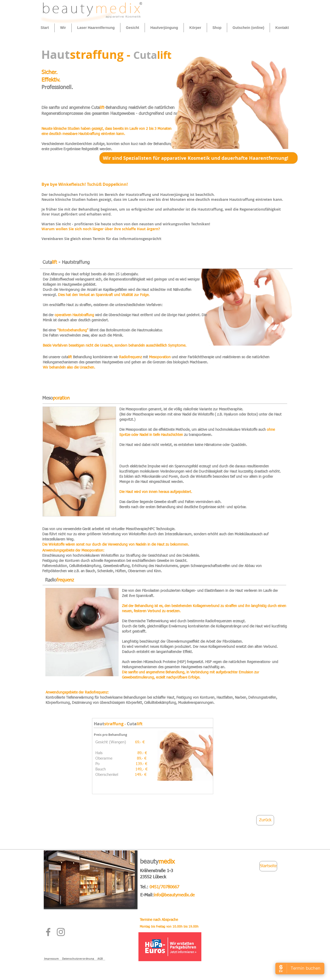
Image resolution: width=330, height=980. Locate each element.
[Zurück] (265, 820)
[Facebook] (48, 932)
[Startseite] (268, 866)
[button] (63, 28)
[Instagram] (61, 932)
